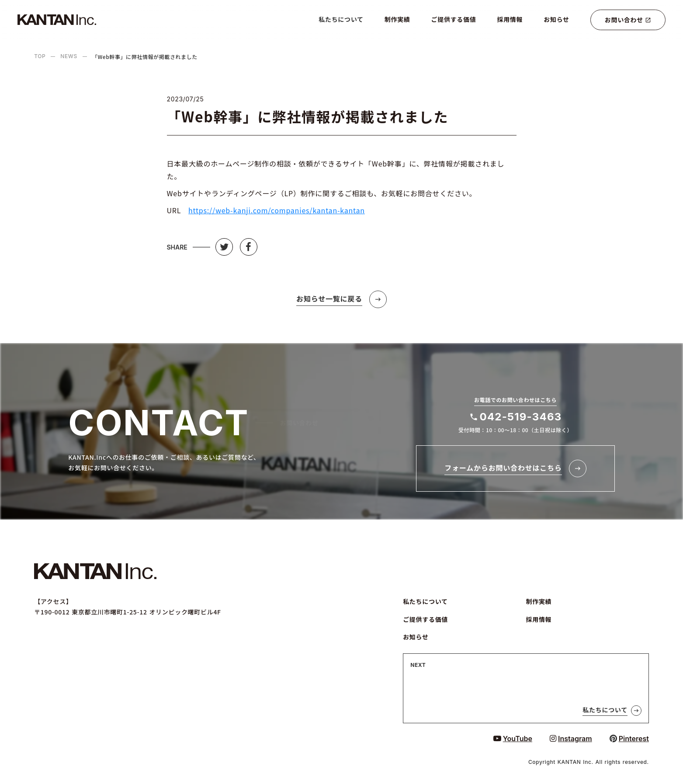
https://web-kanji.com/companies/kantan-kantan (277, 210)
